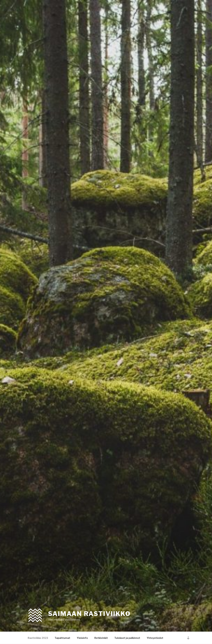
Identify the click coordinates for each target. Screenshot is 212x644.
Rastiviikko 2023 (38, 638)
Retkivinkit (101, 638)
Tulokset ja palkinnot (127, 638)
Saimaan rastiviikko (89, 614)
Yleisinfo (82, 638)
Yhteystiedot (155, 638)
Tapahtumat (62, 638)
